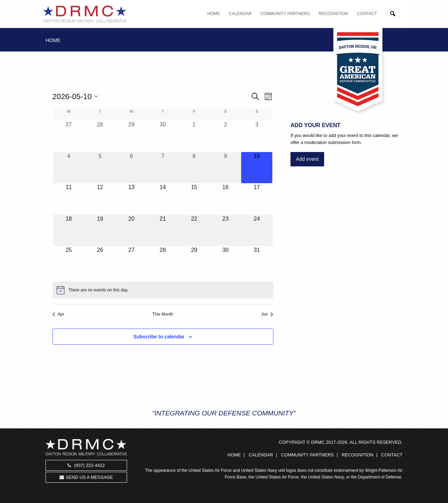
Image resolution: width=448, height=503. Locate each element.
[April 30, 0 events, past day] (163, 136)
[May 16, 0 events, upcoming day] (225, 199)
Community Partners (285, 14)
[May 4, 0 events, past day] (69, 168)
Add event (307, 159)
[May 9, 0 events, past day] (225, 168)
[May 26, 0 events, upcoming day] (100, 262)
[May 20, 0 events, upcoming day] (132, 230)
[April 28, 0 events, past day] (100, 136)
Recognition (333, 14)
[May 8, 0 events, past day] (194, 168)
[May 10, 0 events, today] (257, 168)
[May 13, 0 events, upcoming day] (132, 199)
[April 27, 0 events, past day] (69, 136)
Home (214, 14)
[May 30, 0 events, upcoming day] (225, 262)
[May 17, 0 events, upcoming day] (257, 199)
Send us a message (86, 477)
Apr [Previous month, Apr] (58, 314)
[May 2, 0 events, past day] (225, 136)
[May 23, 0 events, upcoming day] (225, 230)
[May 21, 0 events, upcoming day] (163, 230)
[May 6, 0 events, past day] (132, 168)
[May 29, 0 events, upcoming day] (194, 262)
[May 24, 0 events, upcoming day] (257, 230)
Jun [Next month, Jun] (267, 314)
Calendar (240, 14)
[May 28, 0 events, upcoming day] (163, 262)
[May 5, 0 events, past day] (100, 168)
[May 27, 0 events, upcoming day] (132, 262)
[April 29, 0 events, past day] (132, 136)
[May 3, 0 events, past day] (257, 136)
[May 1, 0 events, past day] (194, 136)
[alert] (163, 290)
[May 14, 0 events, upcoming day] (163, 199)
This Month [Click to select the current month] (163, 314)
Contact (367, 14)
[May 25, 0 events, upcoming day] (69, 262)
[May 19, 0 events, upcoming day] (100, 230)
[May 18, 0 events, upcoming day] (69, 230)
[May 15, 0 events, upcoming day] (194, 199)
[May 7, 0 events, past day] (163, 168)
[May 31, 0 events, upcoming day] (257, 262)
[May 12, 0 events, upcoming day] (100, 199)
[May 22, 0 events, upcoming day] (194, 230)
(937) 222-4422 (86, 465)
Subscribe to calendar (159, 337)
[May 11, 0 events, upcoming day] (69, 199)
